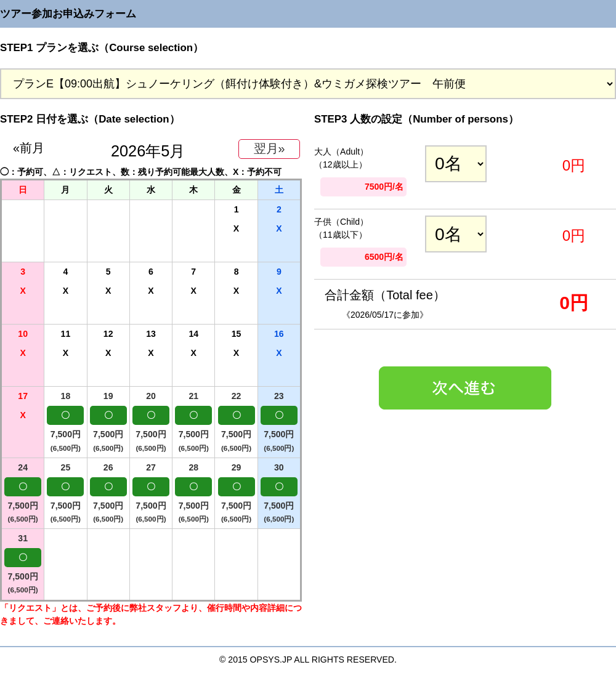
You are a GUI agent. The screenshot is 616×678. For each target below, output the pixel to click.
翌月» (269, 148)
